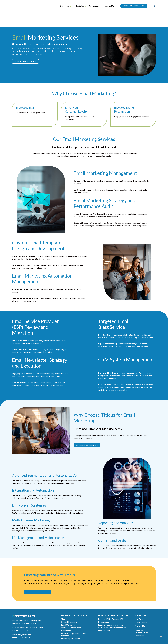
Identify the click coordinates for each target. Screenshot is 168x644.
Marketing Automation (71, 624)
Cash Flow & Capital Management (112, 613)
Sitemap (101, 640)
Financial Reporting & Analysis (111, 610)
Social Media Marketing (71, 613)
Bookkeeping (104, 608)
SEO (63, 605)
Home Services (141, 608)
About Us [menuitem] (109, 6)
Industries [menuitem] (79, 6)
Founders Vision (142, 618)
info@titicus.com (25, 620)
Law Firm (139, 605)
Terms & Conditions (88, 640)
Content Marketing (69, 608)
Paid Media (66, 616)
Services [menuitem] (64, 6)
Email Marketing (68, 610)
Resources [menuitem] (94, 6)
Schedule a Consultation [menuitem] (134, 6)
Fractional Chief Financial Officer (112, 605)
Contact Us (140, 621)
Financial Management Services (114, 601)
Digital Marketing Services (75, 601)
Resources (139, 615)
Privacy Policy (111, 640)
